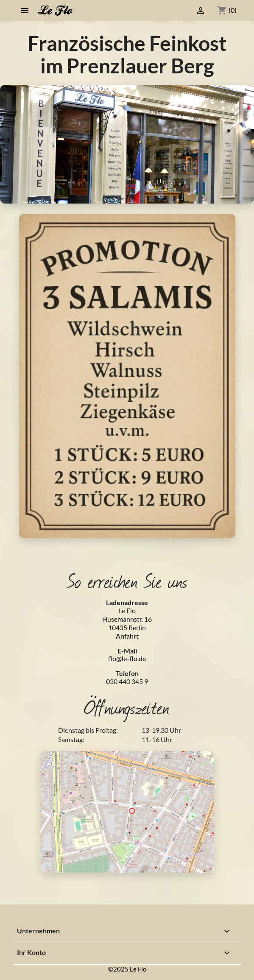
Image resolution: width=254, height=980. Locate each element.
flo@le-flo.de (127, 658)
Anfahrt (127, 636)
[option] (127, 144)
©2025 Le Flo (127, 969)
